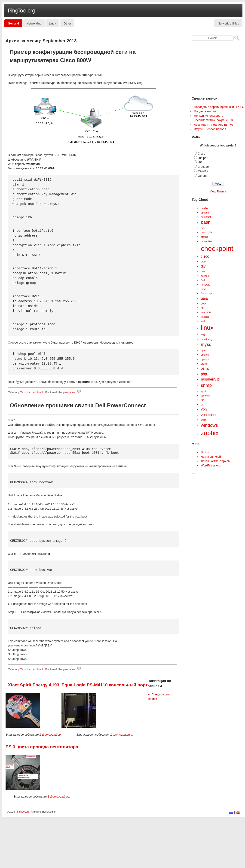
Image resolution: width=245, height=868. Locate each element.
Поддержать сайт (206, 111)
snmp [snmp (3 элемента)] (206, 385)
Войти (205, 452)
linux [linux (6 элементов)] (207, 328)
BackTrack (37, 392)
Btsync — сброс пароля (210, 129)
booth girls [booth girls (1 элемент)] (207, 232)
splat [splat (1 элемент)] (204, 391)
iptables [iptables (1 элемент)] (205, 317)
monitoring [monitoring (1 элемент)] (207, 339)
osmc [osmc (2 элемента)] (205, 368)
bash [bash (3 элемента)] (206, 222)
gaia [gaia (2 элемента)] (204, 298)
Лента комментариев (215, 461)
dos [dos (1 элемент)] (203, 271)
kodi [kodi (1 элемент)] (203, 321)
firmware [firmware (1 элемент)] (206, 285)
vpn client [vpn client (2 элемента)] (209, 415)
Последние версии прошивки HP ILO (219, 107)
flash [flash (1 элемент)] (204, 289)
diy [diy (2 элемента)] (203, 266)
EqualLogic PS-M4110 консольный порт (105, 685)
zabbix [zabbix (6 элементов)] (210, 433)
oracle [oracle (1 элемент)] (204, 364)
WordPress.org (211, 465)
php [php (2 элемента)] (204, 374)
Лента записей (211, 457)
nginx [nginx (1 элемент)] (204, 350)
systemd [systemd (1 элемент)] (205, 396)
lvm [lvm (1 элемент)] (203, 335)
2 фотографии (50, 735)
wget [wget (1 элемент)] (204, 420)
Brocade (203, 167)
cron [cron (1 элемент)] (203, 262)
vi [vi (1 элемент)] (202, 405)
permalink (69, 392)
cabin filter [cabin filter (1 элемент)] (207, 241)
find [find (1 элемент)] (203, 280)
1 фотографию (121, 735)
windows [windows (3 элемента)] (209, 425)
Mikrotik (203, 171)
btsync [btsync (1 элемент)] (204, 237)
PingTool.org (21, 11)
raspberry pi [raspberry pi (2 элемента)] (211, 379)
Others (202, 176)
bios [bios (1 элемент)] (203, 228)
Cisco (202, 154)
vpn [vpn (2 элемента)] (204, 409)
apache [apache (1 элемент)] (205, 213)
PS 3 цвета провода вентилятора (42, 747)
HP (200, 162)
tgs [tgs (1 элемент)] (202, 400)
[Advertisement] (92, 834)
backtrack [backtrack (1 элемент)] (206, 217)
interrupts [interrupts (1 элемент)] (206, 312)
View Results (218, 191)
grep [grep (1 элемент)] (203, 303)
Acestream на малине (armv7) (214, 125)
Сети (23, 392)
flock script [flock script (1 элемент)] (207, 293)
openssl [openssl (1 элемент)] (205, 355)
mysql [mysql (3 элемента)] (207, 344)
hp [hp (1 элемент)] (202, 308)
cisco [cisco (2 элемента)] (205, 256)
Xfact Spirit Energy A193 (34, 685)
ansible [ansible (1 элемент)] (205, 208)
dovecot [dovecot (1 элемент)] (205, 276)
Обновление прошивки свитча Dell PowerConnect (78, 405)
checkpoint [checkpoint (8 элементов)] (217, 248)
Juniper (203, 158)
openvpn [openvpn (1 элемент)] (206, 359)
